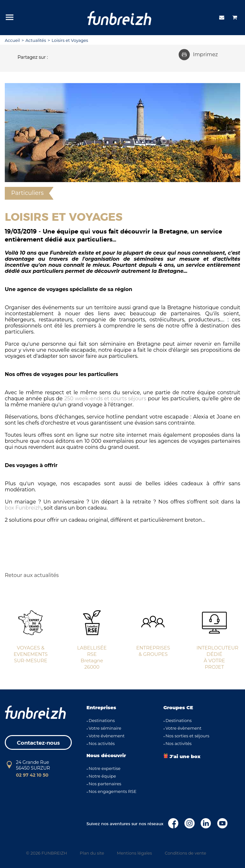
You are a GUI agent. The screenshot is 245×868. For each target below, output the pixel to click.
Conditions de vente (185, 853)
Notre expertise (105, 768)
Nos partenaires (105, 784)
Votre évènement (107, 736)
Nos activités (102, 743)
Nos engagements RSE (113, 791)
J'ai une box (182, 756)
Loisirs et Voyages (70, 40)
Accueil (12, 40)
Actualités (36, 40)
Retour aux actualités (32, 575)
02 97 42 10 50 (32, 775)
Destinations (102, 720)
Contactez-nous (38, 743)
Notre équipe (102, 776)
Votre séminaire (105, 728)
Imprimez (198, 54)
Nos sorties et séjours (187, 736)
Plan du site (92, 853)
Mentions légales (134, 853)
